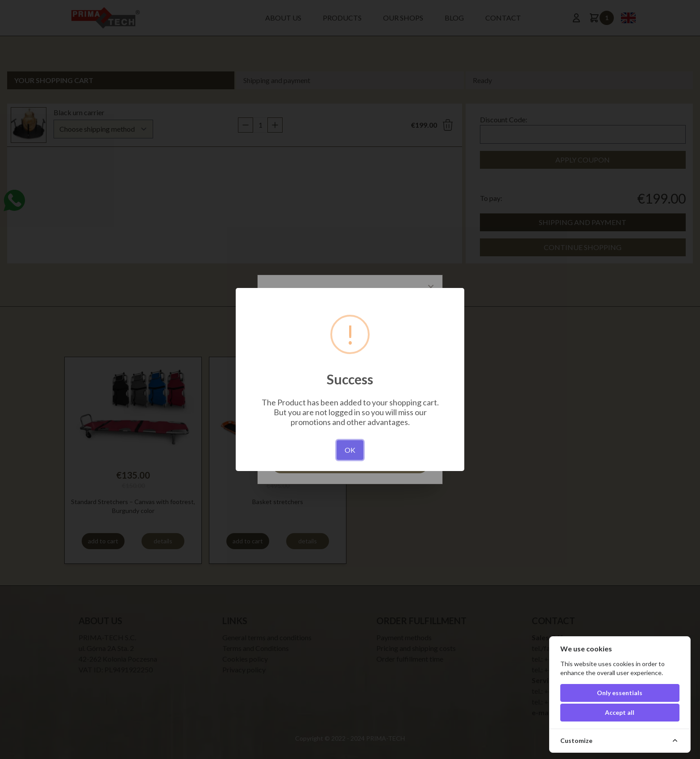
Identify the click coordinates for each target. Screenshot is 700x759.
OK (350, 450)
